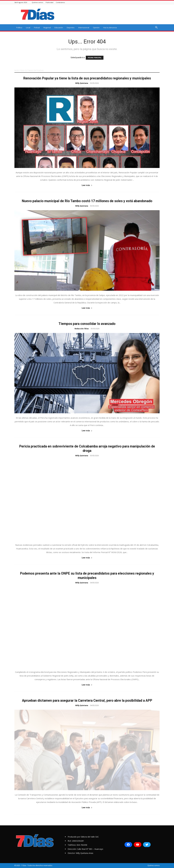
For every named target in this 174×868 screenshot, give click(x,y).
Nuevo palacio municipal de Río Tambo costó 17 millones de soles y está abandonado (87, 201)
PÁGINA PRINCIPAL (95, 58)
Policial (37, 28)
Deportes (71, 28)
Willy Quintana (82, 83)
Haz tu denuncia (110, 28)
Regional (47, 28)
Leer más (87, 185)
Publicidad (49, 2)
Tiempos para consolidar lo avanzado (87, 324)
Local (28, 28)
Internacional (84, 28)
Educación (59, 28)
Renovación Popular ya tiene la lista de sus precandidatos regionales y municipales (87, 78)
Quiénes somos (37, 2)
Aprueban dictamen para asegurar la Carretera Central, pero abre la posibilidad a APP (87, 701)
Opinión (96, 28)
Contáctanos (60, 2)
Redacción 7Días (82, 329)
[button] (156, 28)
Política (19, 28)
